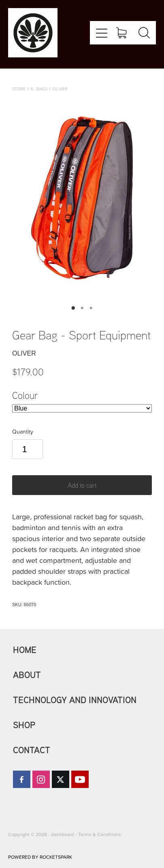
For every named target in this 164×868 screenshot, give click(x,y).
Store (19, 89)
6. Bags (39, 89)
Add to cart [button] (82, 485)
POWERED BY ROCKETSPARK (40, 857)
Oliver (60, 89)
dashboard (63, 834)
